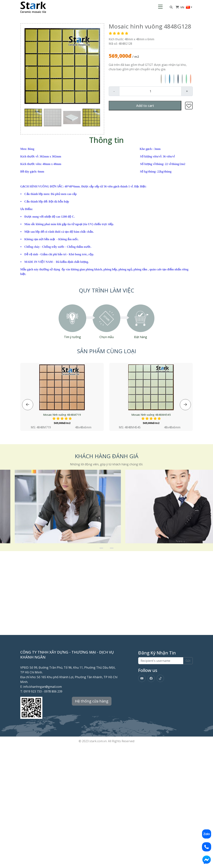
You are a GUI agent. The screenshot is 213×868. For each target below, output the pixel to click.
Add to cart (145, 106)
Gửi (188, 661)
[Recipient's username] (161, 661)
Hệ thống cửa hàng (92, 701)
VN (185, 7)
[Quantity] (150, 91)
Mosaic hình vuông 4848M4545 (151, 417)
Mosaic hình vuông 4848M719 (62, 417)
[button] (97, 68)
